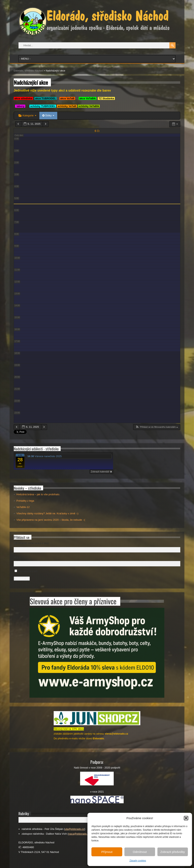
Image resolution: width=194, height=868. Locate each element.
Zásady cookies (138, 861)
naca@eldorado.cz (79, 834)
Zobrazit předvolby (173, 852)
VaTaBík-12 (23, 507)
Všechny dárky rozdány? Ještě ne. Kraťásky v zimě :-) (47, 513)
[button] (186, 818)
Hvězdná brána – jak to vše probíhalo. (38, 494)
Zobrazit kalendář (101, 472)
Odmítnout (140, 852)
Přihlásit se (22, 579)
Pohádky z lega (25, 501)
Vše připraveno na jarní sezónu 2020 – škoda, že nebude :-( (51, 520)
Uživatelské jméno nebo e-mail (31, 543)
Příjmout (107, 852)
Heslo (17, 557)
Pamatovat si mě (28, 571)
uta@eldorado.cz (75, 829)
